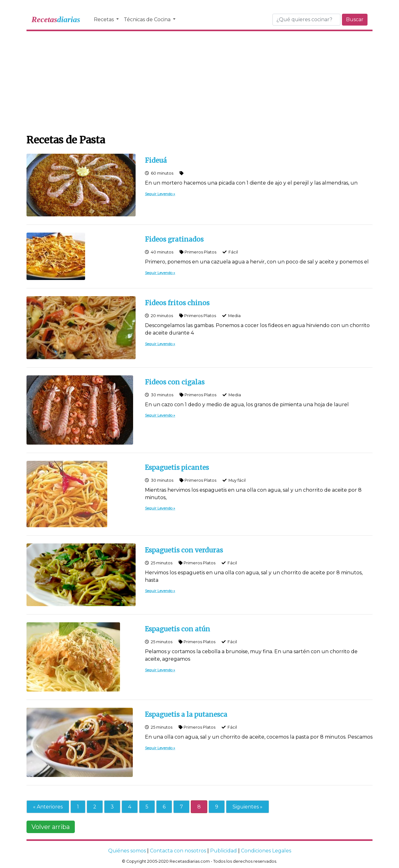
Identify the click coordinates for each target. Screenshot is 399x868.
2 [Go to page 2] (95, 807)
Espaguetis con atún (178, 629)
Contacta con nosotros (178, 851)
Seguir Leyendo (159, 194)
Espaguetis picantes (177, 468)
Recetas (104, 19)
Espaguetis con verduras (184, 550)
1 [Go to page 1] (78, 807)
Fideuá (156, 161)
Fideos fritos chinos (177, 303)
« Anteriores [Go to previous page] (48, 807)
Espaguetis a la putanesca (186, 715)
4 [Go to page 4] (130, 807)
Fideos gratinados (174, 239)
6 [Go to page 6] (164, 807)
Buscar (355, 19)
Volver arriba (51, 827)
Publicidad (224, 851)
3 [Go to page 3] (112, 807)
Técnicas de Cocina (148, 19)
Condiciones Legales (266, 851)
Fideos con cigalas (175, 382)
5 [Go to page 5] (147, 807)
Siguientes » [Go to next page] (248, 807)
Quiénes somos (127, 851)
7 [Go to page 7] (181, 807)
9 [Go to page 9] (217, 807)
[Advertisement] (199, 81)
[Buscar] (306, 20)
